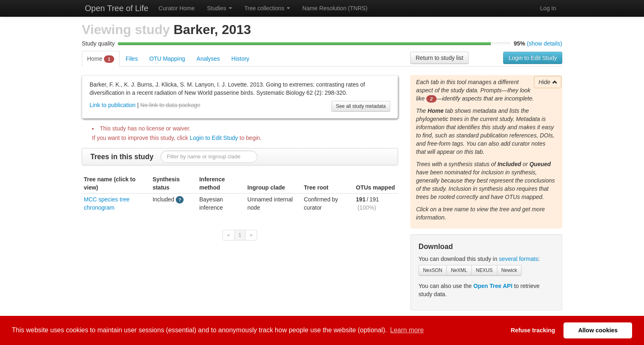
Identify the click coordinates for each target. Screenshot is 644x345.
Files (132, 59)
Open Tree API (493, 286)
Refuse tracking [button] (533, 330)
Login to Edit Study (533, 58)
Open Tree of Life (115, 8)
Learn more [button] (407, 330)
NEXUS (484, 270)
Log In (548, 8)
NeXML (459, 270)
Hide (548, 82)
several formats (519, 259)
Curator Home (177, 8)
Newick (509, 270)
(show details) (545, 43)
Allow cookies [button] (598, 330)
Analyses (208, 59)
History (240, 59)
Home (101, 59)
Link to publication (113, 105)
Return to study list (439, 58)
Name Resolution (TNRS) (335, 8)
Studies (220, 8)
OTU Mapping (167, 59)
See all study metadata (361, 106)
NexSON (433, 270)
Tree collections (267, 8)
